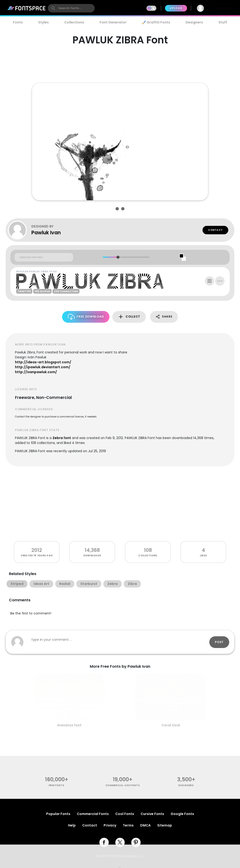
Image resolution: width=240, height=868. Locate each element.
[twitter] (120, 842)
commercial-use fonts (123, 785)
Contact (215, 230)
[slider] (118, 257)
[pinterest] (136, 842)
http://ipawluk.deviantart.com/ (43, 367)
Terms (128, 825)
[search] (71, 8)
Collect (129, 317)
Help (72, 825)
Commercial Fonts (93, 814)
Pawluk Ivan (46, 233)
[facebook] (104, 842)
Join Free (222, 8)
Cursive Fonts (152, 814)
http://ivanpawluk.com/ (36, 372)
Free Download (86, 317)
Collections (74, 22)
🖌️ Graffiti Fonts (156, 22)
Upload (176, 8)
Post (219, 642)
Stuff (223, 22)
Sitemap (165, 825)
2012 (37, 550)
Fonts (18, 22)
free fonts (57, 785)
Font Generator (113, 22)
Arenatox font (69, 725)
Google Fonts (182, 814)
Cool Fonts (125, 814)
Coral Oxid (171, 725)
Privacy (110, 825)
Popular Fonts (58, 814)
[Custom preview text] (44, 257)
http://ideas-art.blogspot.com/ (43, 362)
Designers (194, 22)
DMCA (145, 825)
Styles (43, 22)
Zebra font (62, 438)
